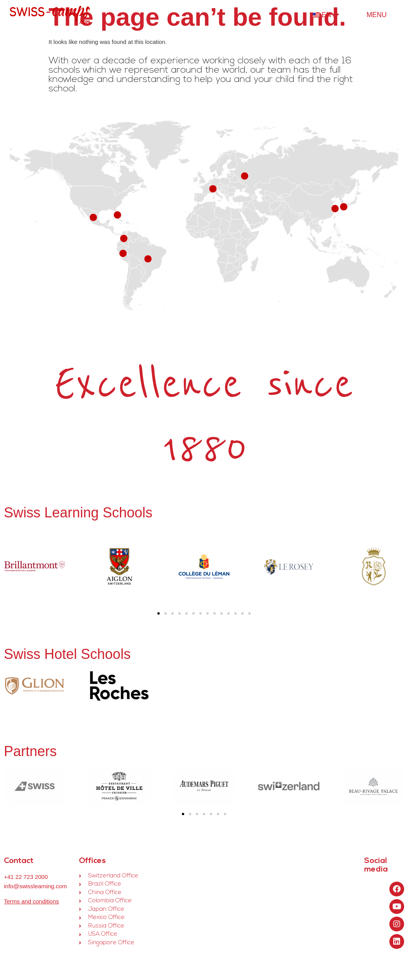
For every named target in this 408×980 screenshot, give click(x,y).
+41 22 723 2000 (26, 877)
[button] (159, 613)
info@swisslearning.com (35, 886)
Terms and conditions (31, 901)
